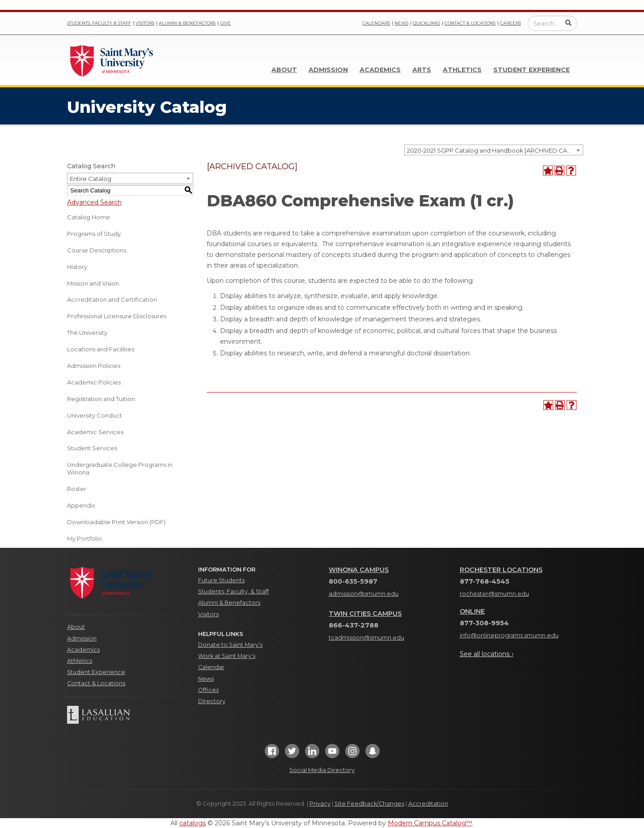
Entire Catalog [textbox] (91, 179)
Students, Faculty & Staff (99, 23)
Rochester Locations (501, 570)
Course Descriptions (97, 250)
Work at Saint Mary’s (227, 656)
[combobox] (494, 150)
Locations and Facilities (101, 349)
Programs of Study (94, 234)
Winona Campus (359, 570)
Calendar (211, 667)
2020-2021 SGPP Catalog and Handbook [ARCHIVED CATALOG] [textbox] (495, 150)
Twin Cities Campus (365, 614)
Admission (328, 70)
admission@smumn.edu (364, 594)
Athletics (462, 70)
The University (87, 333)
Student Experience (532, 70)
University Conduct (95, 415)
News (401, 23)
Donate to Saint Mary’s (230, 645)
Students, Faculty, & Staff (233, 591)
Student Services (92, 448)
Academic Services (95, 432)
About (284, 70)
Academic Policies (94, 382)
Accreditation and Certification (112, 299)
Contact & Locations (470, 23)
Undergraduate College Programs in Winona (120, 468)
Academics (380, 70)
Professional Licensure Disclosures (117, 316)
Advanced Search (94, 202)
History (77, 267)
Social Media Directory (322, 770)
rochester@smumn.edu (494, 594)
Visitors (145, 23)
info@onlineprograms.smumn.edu (509, 635)
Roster (77, 489)
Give (225, 23)
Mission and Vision (93, 283)
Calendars (376, 23)
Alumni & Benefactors (187, 23)
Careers (511, 23)
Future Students (221, 580)
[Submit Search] (568, 23)
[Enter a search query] (552, 23)
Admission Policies (94, 366)
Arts (422, 70)
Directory (212, 701)
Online (472, 611)
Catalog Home (89, 217)
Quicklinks (426, 23)
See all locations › (487, 654)
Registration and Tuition (101, 399)
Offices (208, 690)
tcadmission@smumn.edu (366, 638)
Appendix (81, 505)
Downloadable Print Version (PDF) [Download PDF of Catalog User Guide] (116, 522)
